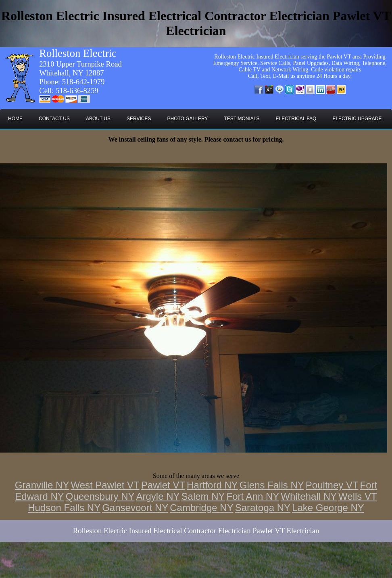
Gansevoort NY (135, 508)
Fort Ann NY (253, 496)
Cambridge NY (201, 508)
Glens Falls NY (272, 485)
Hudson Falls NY (64, 508)
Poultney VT (332, 485)
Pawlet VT (163, 485)
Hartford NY (212, 485)
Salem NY (203, 496)
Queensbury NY (100, 496)
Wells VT (358, 496)
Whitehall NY (309, 496)
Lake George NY (328, 508)
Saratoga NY (263, 508)
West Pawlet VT (105, 485)
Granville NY (42, 485)
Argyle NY (158, 496)
